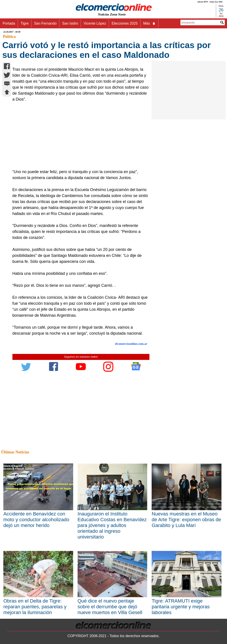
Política (9, 37)
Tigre (25, 23)
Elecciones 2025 (124, 23)
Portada (9, 23)
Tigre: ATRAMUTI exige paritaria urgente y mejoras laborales (181, 607)
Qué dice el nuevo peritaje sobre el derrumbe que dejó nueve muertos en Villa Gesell (110, 607)
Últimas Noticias (15, 452)
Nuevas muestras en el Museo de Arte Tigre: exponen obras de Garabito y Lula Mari (186, 520)
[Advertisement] (79, 136)
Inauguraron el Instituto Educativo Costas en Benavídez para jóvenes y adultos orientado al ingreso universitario (112, 525)
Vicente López (95, 23)
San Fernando (45, 23)
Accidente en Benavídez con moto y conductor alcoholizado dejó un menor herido (36, 520)
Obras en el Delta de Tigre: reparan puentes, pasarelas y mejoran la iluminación (35, 607)
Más (149, 23)
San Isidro (70, 23)
